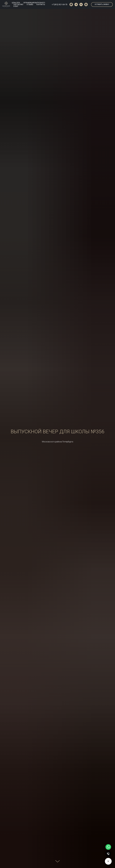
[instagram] (86, 4)
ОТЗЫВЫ (30, 4)
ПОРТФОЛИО (18, 4)
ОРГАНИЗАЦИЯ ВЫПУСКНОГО (34, 3)
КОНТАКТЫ (41, 4)
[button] (102, 4)
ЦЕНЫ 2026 (16, 3)
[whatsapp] (71, 4)
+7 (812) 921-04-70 (60, 5)
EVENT (16, 6)
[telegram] (76, 4)
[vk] (81, 4)
